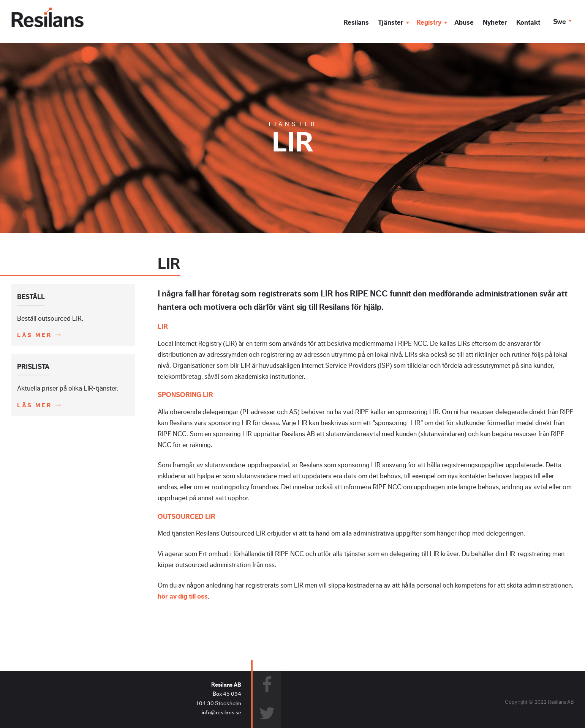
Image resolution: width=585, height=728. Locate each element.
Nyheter (495, 22)
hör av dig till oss (183, 596)
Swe (560, 22)
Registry (429, 22)
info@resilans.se (221, 713)
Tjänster (391, 22)
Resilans (356, 22)
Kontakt (528, 22)
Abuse (464, 22)
